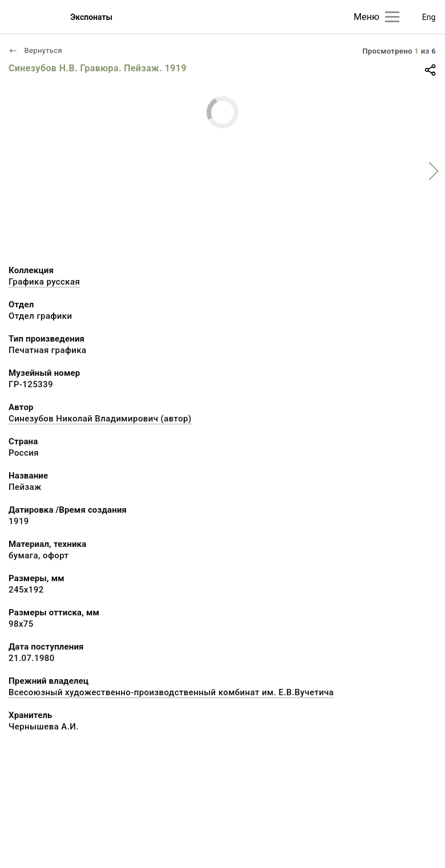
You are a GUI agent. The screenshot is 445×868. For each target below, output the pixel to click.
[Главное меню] (392, 17)
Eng (429, 17)
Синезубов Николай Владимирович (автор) (100, 419)
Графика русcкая (44, 282)
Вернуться (35, 50)
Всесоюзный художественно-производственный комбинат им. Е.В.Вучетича (171, 692)
